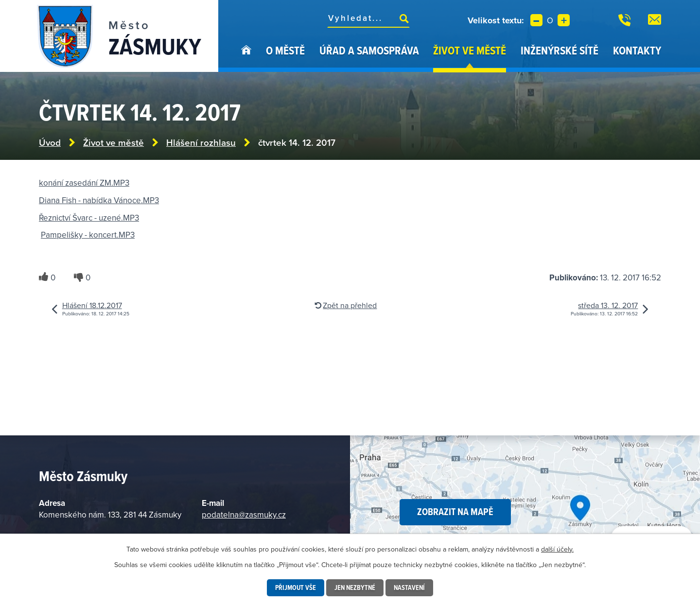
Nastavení (409, 588)
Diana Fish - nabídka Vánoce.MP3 (99, 200)
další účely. (557, 549)
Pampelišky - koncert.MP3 (88, 235)
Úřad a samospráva (369, 50)
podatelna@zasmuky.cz (244, 515)
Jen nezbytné (355, 588)
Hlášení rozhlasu (201, 143)
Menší (536, 20)
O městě (285, 50)
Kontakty (637, 50)
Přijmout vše (296, 588)
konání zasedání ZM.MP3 (84, 183)
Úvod (246, 57)
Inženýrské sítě (560, 50)
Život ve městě (470, 50)
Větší (564, 20)
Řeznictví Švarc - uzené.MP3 (89, 218)
